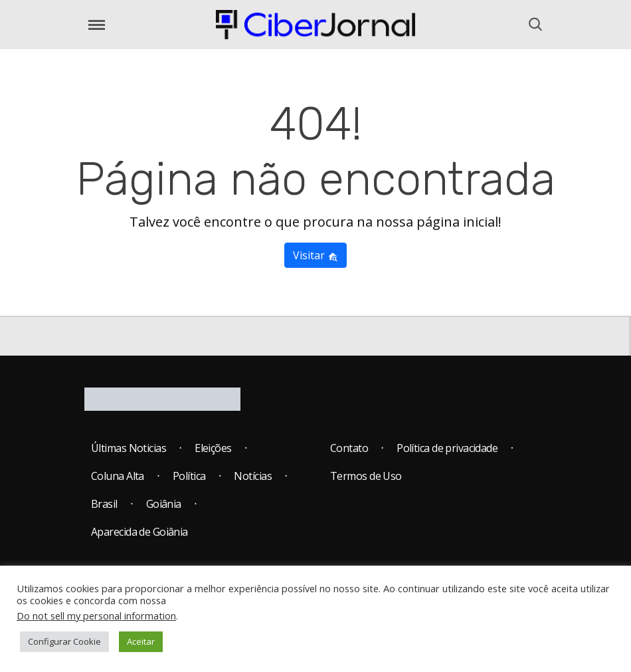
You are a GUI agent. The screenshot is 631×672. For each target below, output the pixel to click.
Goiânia (164, 504)
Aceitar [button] (141, 641)
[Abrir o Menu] (97, 25)
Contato (349, 448)
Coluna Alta (118, 476)
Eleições (213, 448)
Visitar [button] (315, 255)
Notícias (253, 476)
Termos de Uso (366, 476)
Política (189, 476)
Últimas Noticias (129, 448)
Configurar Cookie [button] (64, 641)
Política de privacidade (447, 448)
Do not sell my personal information (96, 616)
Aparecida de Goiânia (139, 532)
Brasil (104, 504)
